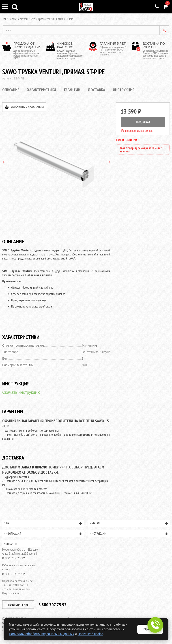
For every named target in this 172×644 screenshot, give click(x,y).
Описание (11, 90)
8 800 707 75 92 (14, 558)
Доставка (97, 90)
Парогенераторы (18, 19)
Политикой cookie (90, 634)
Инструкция (124, 90)
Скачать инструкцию (21, 392)
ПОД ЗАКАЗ (143, 122)
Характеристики (42, 90)
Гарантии (72, 90)
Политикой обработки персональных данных (42, 634)
